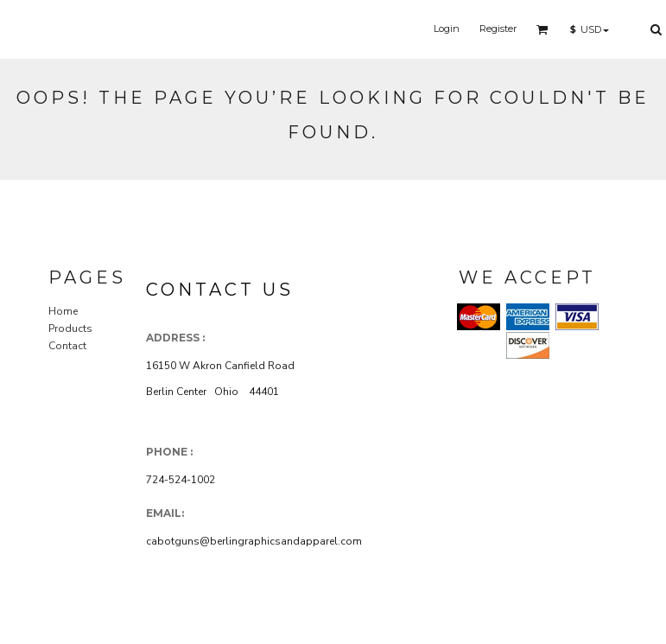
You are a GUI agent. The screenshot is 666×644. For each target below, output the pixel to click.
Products (70, 328)
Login (447, 29)
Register (498, 29)
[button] (542, 29)
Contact (67, 346)
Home (63, 311)
